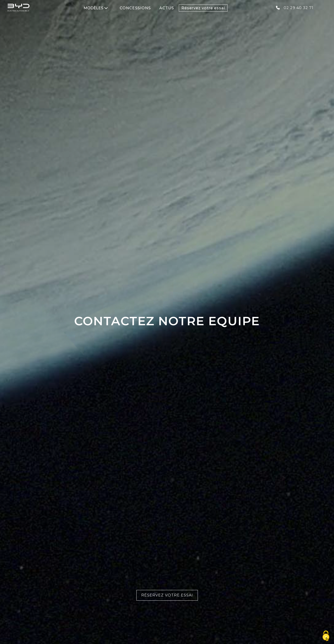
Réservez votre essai (203, 8)
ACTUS (167, 8)
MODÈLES (96, 8)
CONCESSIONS (135, 8)
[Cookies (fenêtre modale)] (326, 636)
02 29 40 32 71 (295, 8)
